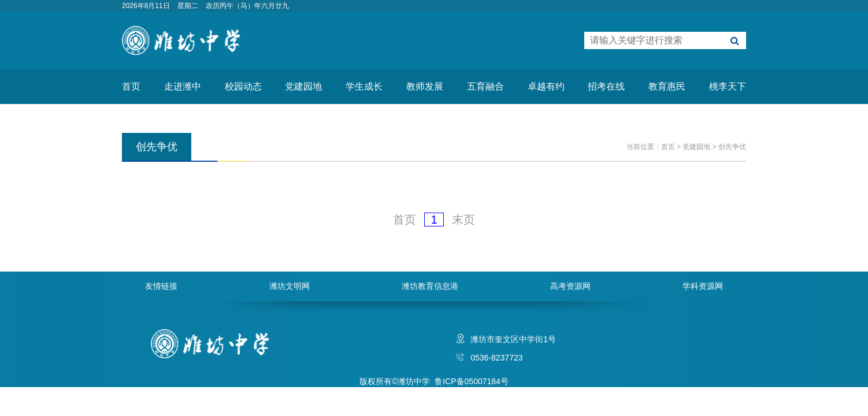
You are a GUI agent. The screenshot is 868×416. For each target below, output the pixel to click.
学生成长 (364, 86)
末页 (463, 220)
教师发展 (425, 86)
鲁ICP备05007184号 (472, 381)
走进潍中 (183, 86)
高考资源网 (570, 286)
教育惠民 (667, 86)
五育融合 (485, 86)
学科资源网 (703, 286)
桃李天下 (728, 86)
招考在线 (606, 86)
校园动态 (243, 86)
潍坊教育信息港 (430, 286)
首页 (131, 86)
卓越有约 (546, 86)
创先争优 (732, 147)
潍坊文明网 (290, 286)
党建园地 (303, 86)
